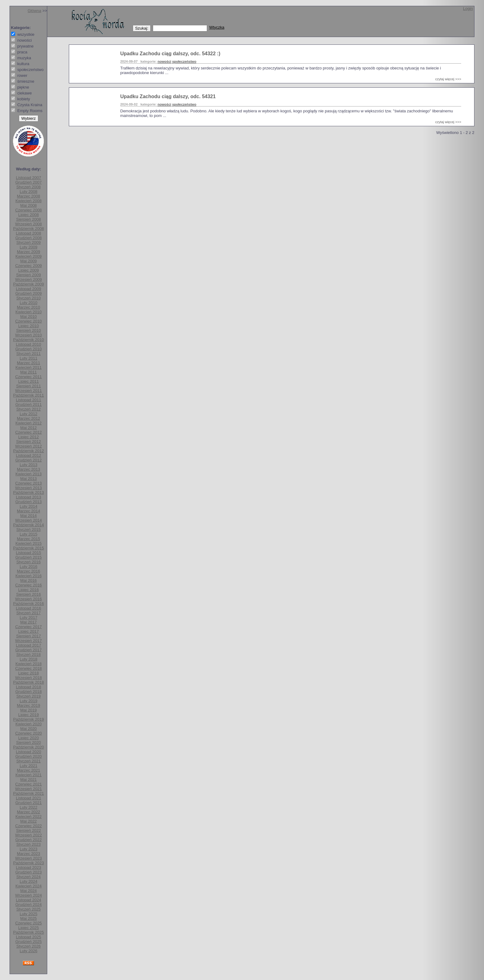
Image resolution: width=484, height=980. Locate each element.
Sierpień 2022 (28, 830)
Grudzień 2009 (29, 293)
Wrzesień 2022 (28, 835)
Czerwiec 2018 (28, 668)
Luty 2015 (29, 534)
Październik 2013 (28, 492)
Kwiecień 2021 (29, 775)
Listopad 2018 (29, 687)
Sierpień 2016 (28, 594)
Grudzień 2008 (29, 238)
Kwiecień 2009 (29, 256)
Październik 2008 (28, 229)
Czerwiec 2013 (28, 483)
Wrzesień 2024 (28, 895)
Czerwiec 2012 (28, 432)
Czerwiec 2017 (28, 627)
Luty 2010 (29, 303)
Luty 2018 (29, 659)
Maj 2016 (29, 580)
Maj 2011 (29, 372)
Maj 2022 (29, 821)
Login (468, 8)
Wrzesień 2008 (28, 224)
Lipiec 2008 (29, 215)
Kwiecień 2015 (29, 543)
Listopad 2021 (29, 798)
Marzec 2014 (29, 511)
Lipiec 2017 (29, 631)
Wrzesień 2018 (28, 678)
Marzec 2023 (29, 854)
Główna (34, 11)
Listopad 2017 (29, 645)
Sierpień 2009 (28, 275)
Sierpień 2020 (28, 742)
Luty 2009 (29, 247)
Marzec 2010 (29, 307)
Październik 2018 (28, 682)
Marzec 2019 (29, 705)
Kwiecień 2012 (29, 423)
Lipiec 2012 (29, 437)
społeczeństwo (184, 61)
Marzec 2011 (29, 363)
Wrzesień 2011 (28, 391)
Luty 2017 (29, 617)
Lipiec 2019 (29, 715)
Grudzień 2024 (29, 905)
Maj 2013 (29, 479)
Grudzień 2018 (29, 692)
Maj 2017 (29, 622)
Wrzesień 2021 (28, 789)
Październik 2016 (28, 604)
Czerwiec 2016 (28, 585)
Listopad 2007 (29, 178)
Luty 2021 (29, 766)
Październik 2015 (28, 548)
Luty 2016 (29, 567)
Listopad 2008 (29, 233)
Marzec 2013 (29, 469)
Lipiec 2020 (29, 738)
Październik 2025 (28, 932)
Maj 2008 (29, 205)
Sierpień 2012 (28, 442)
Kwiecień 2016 (29, 576)
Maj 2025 (29, 918)
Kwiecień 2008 (29, 201)
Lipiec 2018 (29, 673)
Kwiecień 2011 (29, 367)
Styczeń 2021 (29, 761)
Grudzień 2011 (29, 405)
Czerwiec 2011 (28, 377)
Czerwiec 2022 (28, 826)
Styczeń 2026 (29, 946)
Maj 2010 (29, 317)
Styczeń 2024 (29, 877)
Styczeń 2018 (29, 655)
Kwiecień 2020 (29, 724)
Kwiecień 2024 (29, 886)
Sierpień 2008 (28, 219)
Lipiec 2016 (29, 590)
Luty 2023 (29, 849)
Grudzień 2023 (29, 872)
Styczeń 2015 (29, 530)
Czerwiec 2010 (28, 321)
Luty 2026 (29, 951)
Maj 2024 (29, 891)
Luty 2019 (29, 701)
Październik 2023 (28, 863)
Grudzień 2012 (29, 460)
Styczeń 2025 (29, 909)
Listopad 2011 (29, 400)
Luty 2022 (29, 807)
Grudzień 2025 (29, 942)
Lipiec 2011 (29, 381)
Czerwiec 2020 (28, 733)
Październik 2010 (28, 340)
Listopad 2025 (29, 937)
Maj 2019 (29, 710)
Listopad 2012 (29, 455)
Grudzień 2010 (29, 349)
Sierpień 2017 (28, 636)
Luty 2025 (29, 914)
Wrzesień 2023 (28, 858)
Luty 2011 (29, 358)
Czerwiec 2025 (28, 923)
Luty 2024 (29, 881)
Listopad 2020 (29, 752)
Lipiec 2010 (29, 326)
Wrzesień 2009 (28, 279)
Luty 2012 (29, 414)
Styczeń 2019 (29, 696)
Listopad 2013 (29, 497)
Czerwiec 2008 (28, 210)
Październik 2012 (28, 451)
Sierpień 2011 (28, 386)
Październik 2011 (28, 395)
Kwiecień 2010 (29, 312)
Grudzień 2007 (29, 182)
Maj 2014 (29, 516)
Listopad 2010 (29, 344)
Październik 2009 (28, 284)
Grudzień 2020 (29, 756)
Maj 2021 (29, 780)
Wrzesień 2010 (28, 335)
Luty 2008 (29, 192)
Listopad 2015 (29, 553)
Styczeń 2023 (29, 844)
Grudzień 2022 (29, 840)
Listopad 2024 (29, 900)
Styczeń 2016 (29, 562)
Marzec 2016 (29, 571)
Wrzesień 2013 (28, 488)
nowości (165, 61)
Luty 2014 (29, 506)
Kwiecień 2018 (29, 664)
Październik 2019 (28, 719)
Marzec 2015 (29, 539)
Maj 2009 (29, 261)
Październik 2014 (28, 525)
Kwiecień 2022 (29, 817)
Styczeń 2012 (29, 409)
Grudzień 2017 (29, 650)
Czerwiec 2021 (28, 784)
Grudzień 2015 (29, 557)
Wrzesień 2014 (28, 520)
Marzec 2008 (29, 196)
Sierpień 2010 (28, 330)
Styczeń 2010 (29, 298)
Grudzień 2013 (29, 502)
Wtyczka (217, 27)
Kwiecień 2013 (29, 474)
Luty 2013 (29, 465)
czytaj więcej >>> (448, 79)
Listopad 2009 (29, 289)
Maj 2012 (29, 428)
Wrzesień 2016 (28, 599)
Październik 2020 (28, 747)
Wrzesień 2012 (28, 446)
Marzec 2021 (29, 770)
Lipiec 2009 (29, 270)
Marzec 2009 (29, 252)
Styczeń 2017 (29, 613)
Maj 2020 (29, 729)
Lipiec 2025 (29, 928)
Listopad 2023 (29, 867)
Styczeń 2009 (29, 242)
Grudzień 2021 (29, 803)
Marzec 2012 (29, 418)
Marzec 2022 (29, 812)
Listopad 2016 (29, 608)
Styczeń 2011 (29, 354)
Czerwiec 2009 (28, 266)
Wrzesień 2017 (28, 641)
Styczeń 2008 (29, 187)
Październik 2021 (28, 793)
